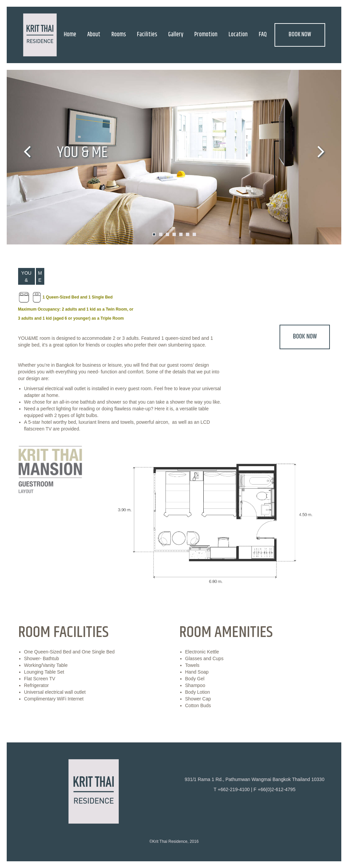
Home (70, 35)
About (94, 35)
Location (238, 35)
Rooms (119, 35)
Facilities (147, 35)
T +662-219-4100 (232, 789)
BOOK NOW (300, 35)
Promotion (206, 35)
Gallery (176, 35)
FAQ (263, 35)
